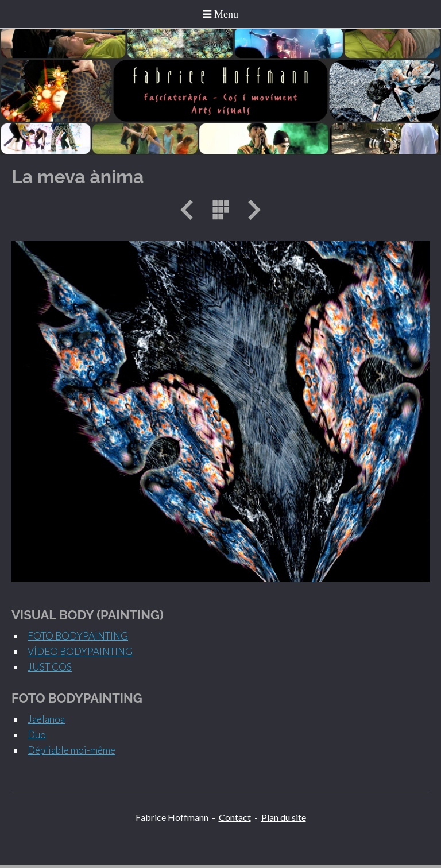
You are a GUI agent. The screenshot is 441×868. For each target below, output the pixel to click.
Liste (220, 210)
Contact (235, 817)
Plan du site (284, 817)
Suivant (250, 210)
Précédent (191, 210)
